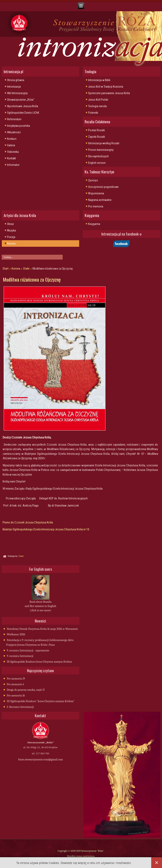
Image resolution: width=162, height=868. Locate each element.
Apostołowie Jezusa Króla (23, 106)
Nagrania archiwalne (100, 200)
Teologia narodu (97, 106)
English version (97, 163)
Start (6, 269)
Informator (13, 165)
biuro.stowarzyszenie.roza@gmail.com (40, 759)
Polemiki (93, 113)
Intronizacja (14, 87)
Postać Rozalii (96, 130)
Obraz (10, 224)
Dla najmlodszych (98, 156)
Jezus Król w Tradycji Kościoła (106, 87)
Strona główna (16, 80)
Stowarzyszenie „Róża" (21, 100)
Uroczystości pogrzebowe (103, 187)
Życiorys (93, 180)
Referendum (14, 119)
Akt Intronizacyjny (17, 93)
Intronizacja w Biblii (99, 80)
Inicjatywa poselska (19, 126)
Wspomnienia (96, 193)
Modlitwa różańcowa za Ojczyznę (32, 279)
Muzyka (11, 230)
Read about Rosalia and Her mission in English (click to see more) (40, 606)
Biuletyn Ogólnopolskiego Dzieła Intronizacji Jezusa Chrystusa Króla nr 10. (46, 529)
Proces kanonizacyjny (101, 150)
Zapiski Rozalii (97, 137)
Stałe (26, 269)
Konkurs (12, 139)
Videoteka (13, 152)
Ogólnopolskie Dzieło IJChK (23, 113)
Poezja (11, 237)
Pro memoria (96, 206)
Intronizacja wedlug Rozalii (104, 143)
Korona (11, 243)
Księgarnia (94, 224)
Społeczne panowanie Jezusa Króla (109, 93)
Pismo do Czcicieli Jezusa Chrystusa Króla (28, 522)
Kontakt (11, 158)
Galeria (11, 145)
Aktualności (14, 132)
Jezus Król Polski (98, 100)
